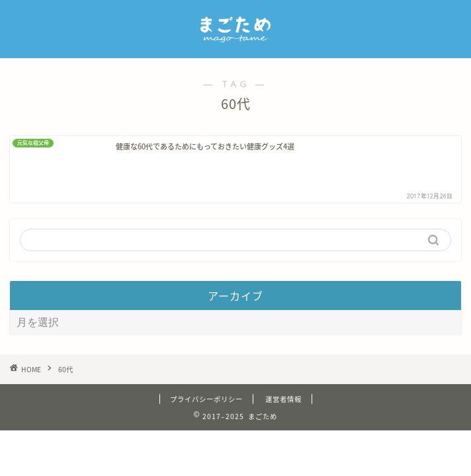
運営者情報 (283, 432)
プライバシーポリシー (206, 432)
